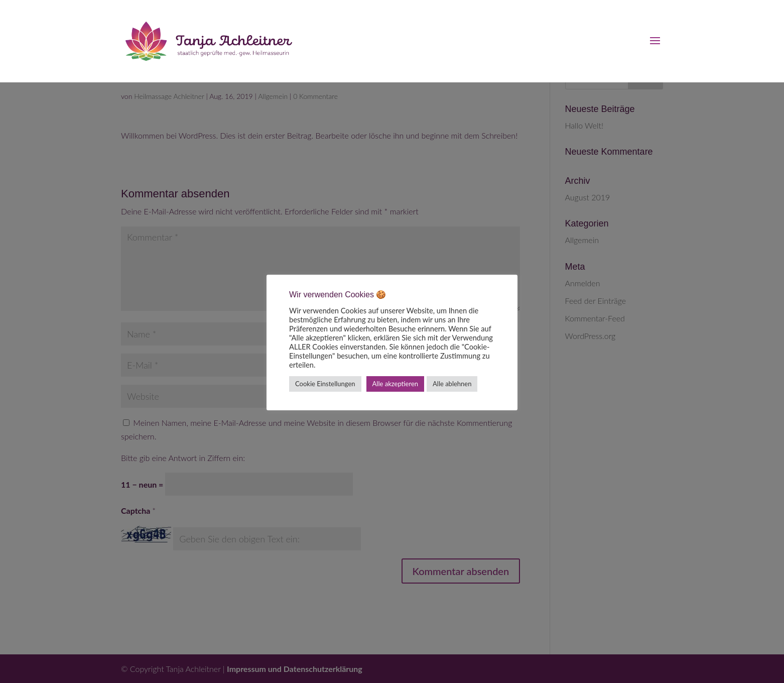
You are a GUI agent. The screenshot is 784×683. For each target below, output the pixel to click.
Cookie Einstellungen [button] (325, 384)
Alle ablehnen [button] (452, 384)
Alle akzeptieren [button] (395, 384)
